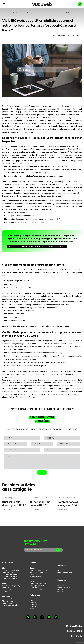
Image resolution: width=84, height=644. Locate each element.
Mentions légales (74, 626)
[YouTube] (49, 617)
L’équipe (60, 590)
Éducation (33, 600)
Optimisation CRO (36, 590)
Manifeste (61, 585)
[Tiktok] (42, 617)
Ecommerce (34, 604)
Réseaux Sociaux (8, 601)
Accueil (5, 13)
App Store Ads (7, 592)
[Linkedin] (35, 617)
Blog (59, 571)
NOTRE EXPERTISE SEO (10, 575)
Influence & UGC (8, 603)
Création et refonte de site (39, 570)
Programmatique (8, 590)
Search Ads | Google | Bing (11, 586)
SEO (65, 347)
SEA (69, 347)
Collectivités (34, 607)
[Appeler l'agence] (80, 4)
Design (33, 568)
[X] (56, 617)
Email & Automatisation (10, 605)
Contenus (6, 597)
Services (33, 609)
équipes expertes (15, 347)
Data (32, 581)
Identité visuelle (35, 577)
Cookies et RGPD (74, 631)
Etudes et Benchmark (65, 573)
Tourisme (33, 602)
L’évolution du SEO (9, 573)
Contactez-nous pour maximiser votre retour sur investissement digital (37, 246)
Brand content (7, 599)
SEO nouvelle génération (11, 570)
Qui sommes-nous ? (64, 587)
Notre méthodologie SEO (11, 577)
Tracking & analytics (37, 586)
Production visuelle (36, 573)
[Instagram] (28, 617)
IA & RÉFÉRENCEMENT (10, 579)
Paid (4, 584)
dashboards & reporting (38, 584)
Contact (60, 592)
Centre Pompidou (62, 392)
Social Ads (6, 588)
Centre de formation (64, 575)
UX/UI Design (34, 575)
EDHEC (25, 394)
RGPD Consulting (36, 588)
